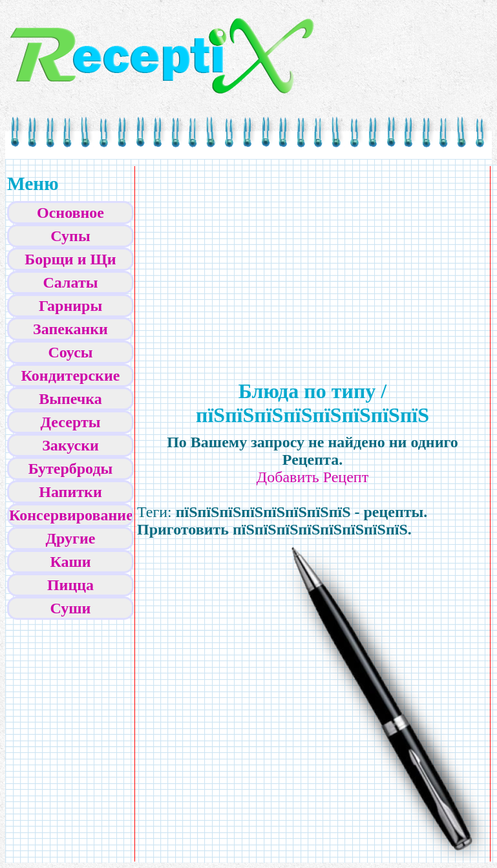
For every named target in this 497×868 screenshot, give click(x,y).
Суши (71, 608)
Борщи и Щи (70, 259)
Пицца (70, 585)
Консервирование (71, 515)
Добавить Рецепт (312, 477)
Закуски (70, 445)
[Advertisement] (203, 259)
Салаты (71, 282)
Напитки (70, 492)
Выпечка (70, 399)
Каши (70, 562)
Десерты (71, 422)
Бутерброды (71, 469)
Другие (71, 538)
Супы (70, 236)
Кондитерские (71, 376)
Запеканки (70, 329)
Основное (70, 213)
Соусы (70, 352)
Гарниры (70, 306)
